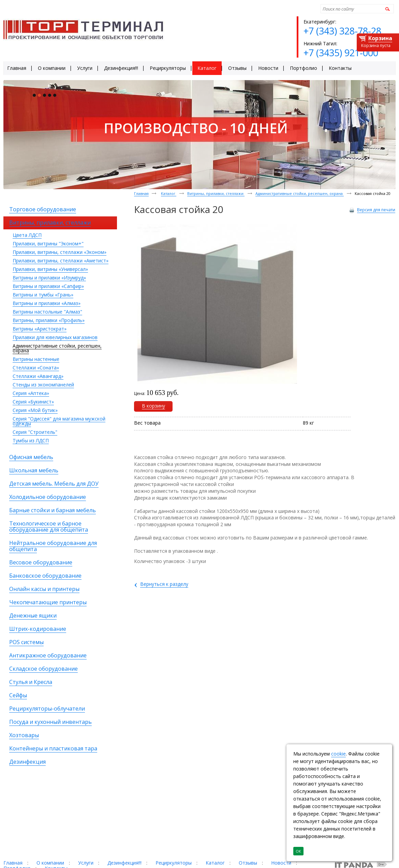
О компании (50, 863)
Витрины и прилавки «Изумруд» (49, 278)
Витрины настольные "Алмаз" (47, 312)
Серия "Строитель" (35, 432)
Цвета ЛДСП (27, 235)
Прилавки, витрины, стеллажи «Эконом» (60, 252)
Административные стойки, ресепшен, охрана (57, 348)
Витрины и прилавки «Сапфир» (48, 286)
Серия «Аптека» (31, 393)
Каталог (169, 193)
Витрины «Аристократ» (40, 329)
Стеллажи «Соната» (36, 368)
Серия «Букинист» (33, 402)
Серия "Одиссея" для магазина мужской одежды (59, 421)
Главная (141, 193)
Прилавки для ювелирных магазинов (55, 337)
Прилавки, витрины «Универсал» (50, 269)
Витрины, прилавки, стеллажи (216, 193)
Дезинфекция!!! (124, 863)
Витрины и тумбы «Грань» (43, 295)
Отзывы (248, 863)
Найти (387, 9)
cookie (338, 754)
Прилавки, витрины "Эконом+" (48, 243)
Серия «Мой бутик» (35, 410)
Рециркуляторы (174, 863)
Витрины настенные (36, 359)
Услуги (86, 863)
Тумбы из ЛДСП (31, 440)
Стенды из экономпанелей (43, 385)
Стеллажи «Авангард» (38, 376)
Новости (281, 863)
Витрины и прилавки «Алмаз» (47, 303)
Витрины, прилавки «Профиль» (49, 320)
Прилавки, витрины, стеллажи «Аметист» (61, 261)
